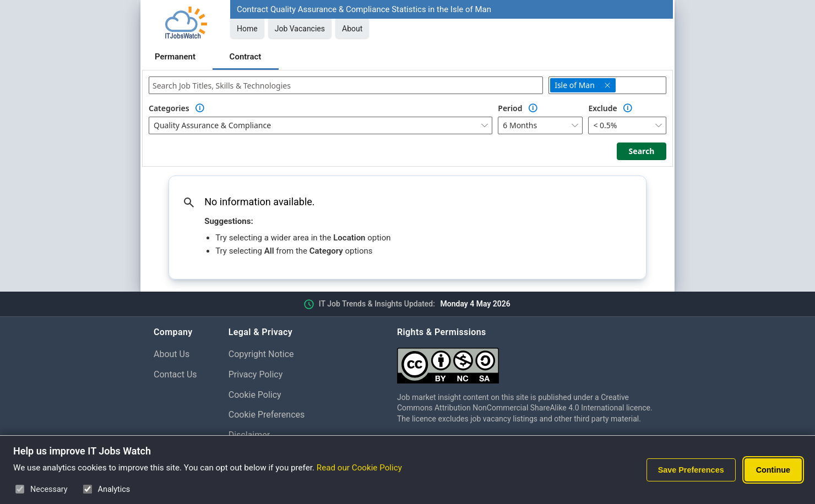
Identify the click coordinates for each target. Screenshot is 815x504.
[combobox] (346, 85)
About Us (172, 354)
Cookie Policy (255, 395)
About (352, 29)
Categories (169, 108)
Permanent (175, 57)
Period (510, 108)
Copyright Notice (261, 354)
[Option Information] (200, 108)
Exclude (602, 108)
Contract (246, 57)
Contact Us (175, 374)
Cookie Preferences (267, 415)
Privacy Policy (256, 374)
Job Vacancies (300, 29)
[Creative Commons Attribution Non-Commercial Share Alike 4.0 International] (529, 361)
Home (247, 29)
